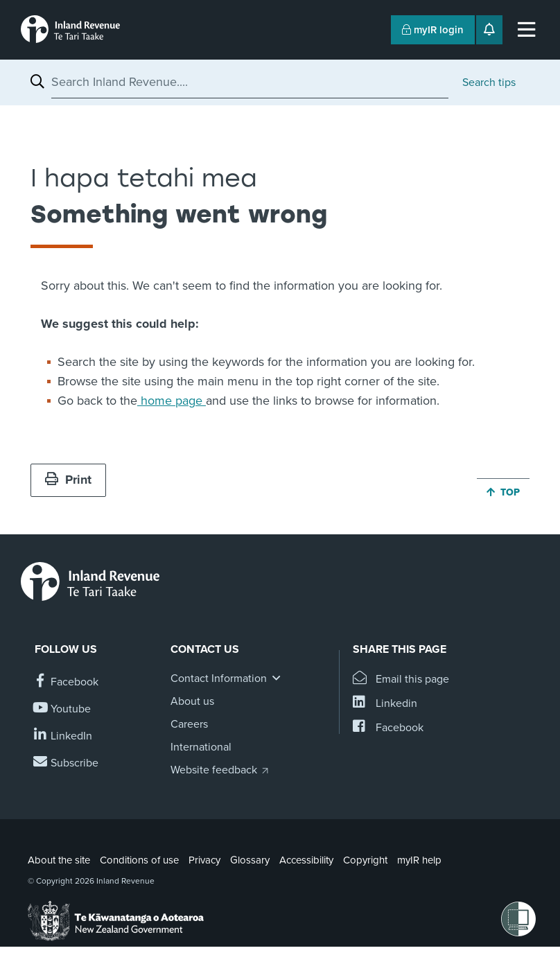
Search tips (489, 82)
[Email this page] (401, 680)
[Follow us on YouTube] (63, 709)
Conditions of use (139, 860)
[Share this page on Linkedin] (385, 704)
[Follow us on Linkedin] (63, 736)
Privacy (204, 860)
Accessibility (306, 860)
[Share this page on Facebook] (388, 728)
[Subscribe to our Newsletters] (67, 763)
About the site (59, 860)
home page (172, 401)
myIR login (433, 30)
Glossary (250, 860)
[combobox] (250, 82)
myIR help (419, 860)
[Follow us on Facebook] (67, 682)
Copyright (365, 860)
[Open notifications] (489, 30)
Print (68, 480)
